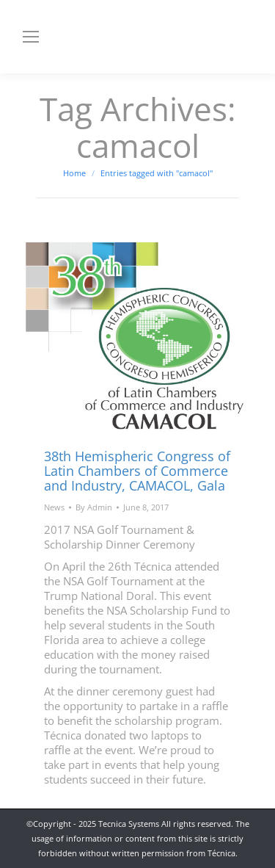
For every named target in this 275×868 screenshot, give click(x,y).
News (54, 507)
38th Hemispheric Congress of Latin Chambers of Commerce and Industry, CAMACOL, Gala (137, 471)
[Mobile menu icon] (31, 37)
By (94, 507)
